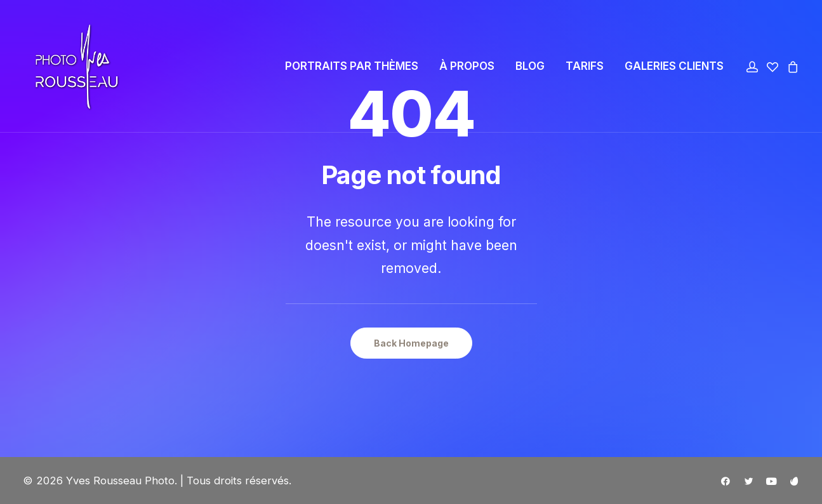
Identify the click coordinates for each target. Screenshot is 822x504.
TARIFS (585, 69)
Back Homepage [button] (411, 343)
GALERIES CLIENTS (674, 69)
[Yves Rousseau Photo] (69, 69)
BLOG (530, 69)
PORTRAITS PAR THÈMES (352, 69)
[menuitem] (352, 69)
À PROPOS (467, 69)
